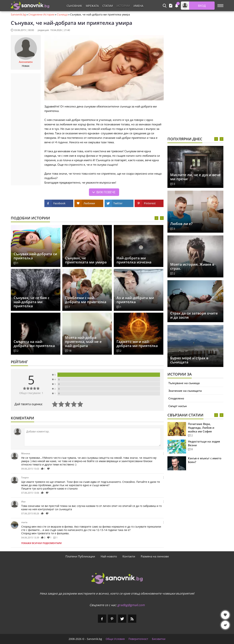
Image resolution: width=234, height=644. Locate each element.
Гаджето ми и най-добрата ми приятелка (137, 344)
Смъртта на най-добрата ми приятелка (34, 344)
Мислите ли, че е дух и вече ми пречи (195, 177)
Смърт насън (178, 406)
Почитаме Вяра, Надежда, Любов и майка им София (201, 428)
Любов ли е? (181, 224)
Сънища (62, 15)
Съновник (74, 6)
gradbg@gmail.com (131, 605)
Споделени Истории (41, 15)
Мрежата (92, 6)
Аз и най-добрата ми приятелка (135, 300)
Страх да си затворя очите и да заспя (194, 315)
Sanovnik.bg (18, 15)
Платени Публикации (80, 556)
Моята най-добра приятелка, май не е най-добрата (83, 342)
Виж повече (106, 192)
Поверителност (138, 639)
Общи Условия (115, 639)
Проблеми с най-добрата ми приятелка (86, 300)
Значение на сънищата (185, 391)
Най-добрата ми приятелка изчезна (134, 260)
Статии (108, 6)
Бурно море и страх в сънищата (189, 360)
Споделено (176, 398)
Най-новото (109, 556)
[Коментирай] (92, 437)
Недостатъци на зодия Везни (204, 443)
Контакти (129, 556)
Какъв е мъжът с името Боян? (205, 460)
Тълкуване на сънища (184, 383)
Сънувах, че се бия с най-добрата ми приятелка (32, 302)
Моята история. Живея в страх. (192, 266)
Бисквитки (159, 639)
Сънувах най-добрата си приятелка (35, 256)
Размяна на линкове (155, 556)
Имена (138, 6)
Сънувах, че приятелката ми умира (86, 260)
